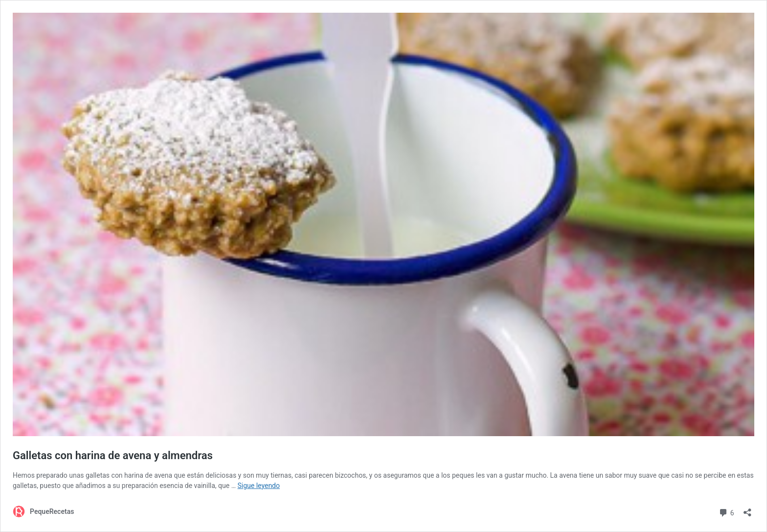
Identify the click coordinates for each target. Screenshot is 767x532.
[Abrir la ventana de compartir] (747, 509)
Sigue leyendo (259, 486)
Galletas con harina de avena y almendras (113, 455)
